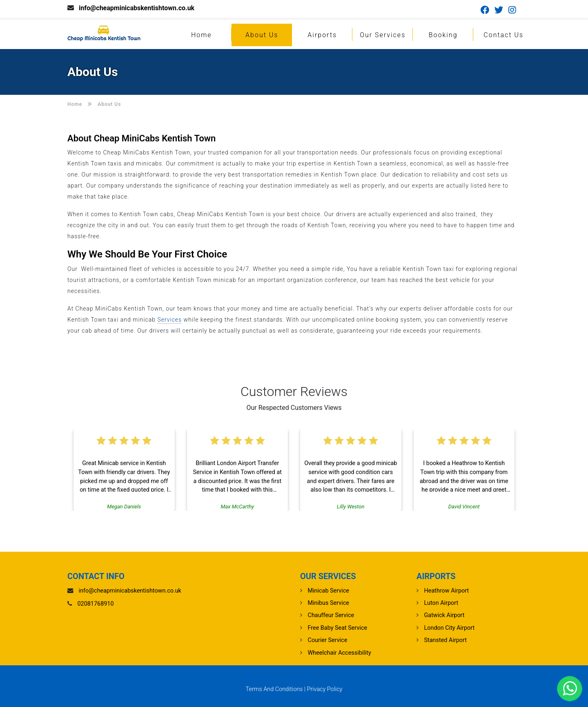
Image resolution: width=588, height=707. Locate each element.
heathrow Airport (447, 591)
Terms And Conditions (274, 689)
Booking (443, 35)
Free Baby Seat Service (338, 628)
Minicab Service (329, 591)
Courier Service (328, 640)
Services (169, 320)
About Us (262, 35)
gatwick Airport (444, 615)
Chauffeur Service (331, 615)
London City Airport (450, 628)
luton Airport (441, 603)
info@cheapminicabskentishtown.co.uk (137, 8)
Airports (322, 35)
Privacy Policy (325, 689)
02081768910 (96, 604)
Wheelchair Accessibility (340, 653)
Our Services (383, 35)
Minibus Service (329, 603)
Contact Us (503, 35)
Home (202, 35)
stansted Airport (445, 640)
